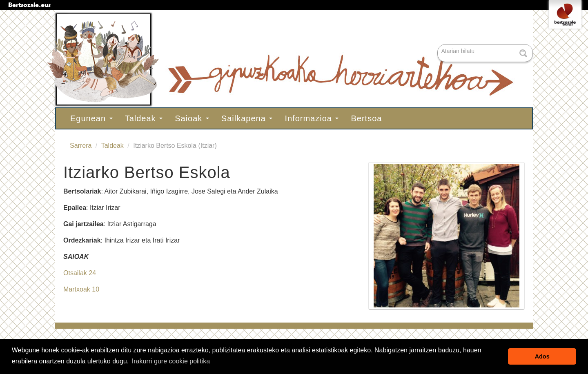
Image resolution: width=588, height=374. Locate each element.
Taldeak (144, 118)
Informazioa (312, 118)
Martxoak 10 (81, 289)
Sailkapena (247, 118)
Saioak (192, 118)
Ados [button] (542, 356)
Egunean (91, 118)
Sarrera (81, 146)
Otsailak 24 (80, 273)
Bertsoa (366, 118)
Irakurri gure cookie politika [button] (171, 361)
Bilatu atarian (438, 45)
